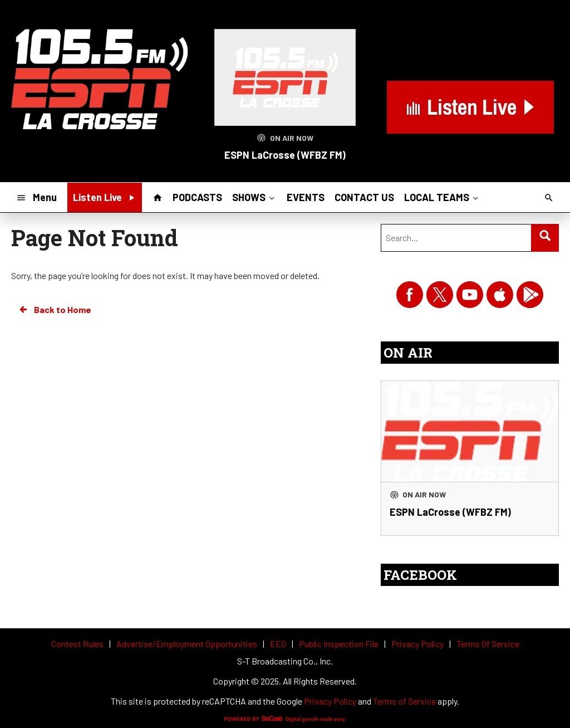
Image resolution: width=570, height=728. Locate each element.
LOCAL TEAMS (442, 197)
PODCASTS (197, 197)
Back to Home (55, 310)
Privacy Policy (330, 701)
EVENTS (306, 197)
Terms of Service (404, 701)
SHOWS (254, 197)
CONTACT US (364, 197)
